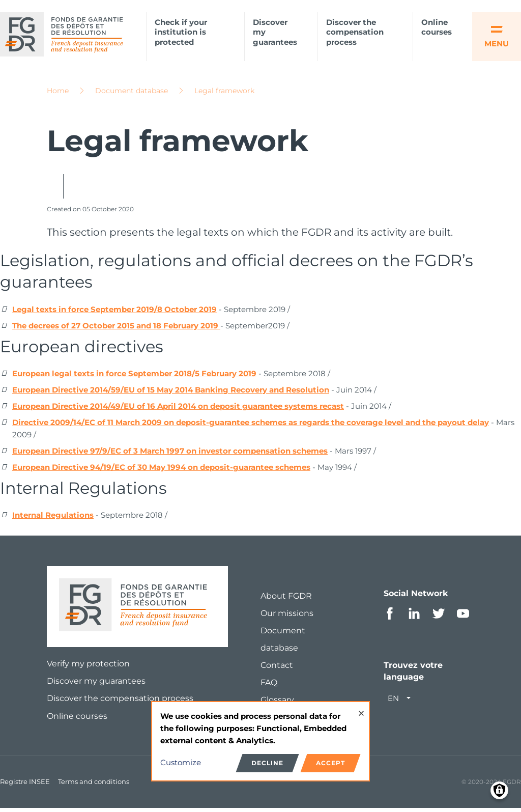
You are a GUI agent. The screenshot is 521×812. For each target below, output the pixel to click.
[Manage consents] (499, 790)
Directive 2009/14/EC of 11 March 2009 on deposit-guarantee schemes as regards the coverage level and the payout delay (251, 426)
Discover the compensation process (355, 32)
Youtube (463, 617)
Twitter (439, 617)
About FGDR (286, 599)
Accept (330, 763)
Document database (132, 94)
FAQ (269, 686)
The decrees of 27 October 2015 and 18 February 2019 (116, 329)
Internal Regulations (53, 519)
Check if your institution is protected (181, 32)
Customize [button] (181, 762)
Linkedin (414, 617)
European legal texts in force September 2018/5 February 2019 (134, 377)
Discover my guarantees (275, 32)
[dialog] (260, 741)
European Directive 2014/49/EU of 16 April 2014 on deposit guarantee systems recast (178, 410)
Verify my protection (88, 667)
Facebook (390, 617)
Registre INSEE (25, 785)
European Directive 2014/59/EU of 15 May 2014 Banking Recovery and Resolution (171, 393)
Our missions (287, 617)
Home (58, 94)
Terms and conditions (94, 785)
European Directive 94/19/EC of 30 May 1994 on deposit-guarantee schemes (161, 471)
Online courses (437, 27)
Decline (267, 763)
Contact (277, 669)
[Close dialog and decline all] (361, 708)
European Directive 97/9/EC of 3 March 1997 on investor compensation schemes (170, 454)
